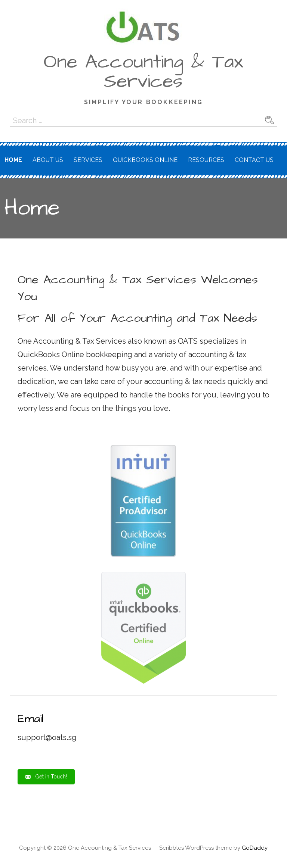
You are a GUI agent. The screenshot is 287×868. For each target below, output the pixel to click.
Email (31, 719)
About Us (48, 160)
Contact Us (254, 160)
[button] (46, 777)
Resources (206, 160)
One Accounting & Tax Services (143, 72)
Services (88, 160)
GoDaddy (255, 848)
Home (13, 160)
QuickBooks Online (145, 160)
